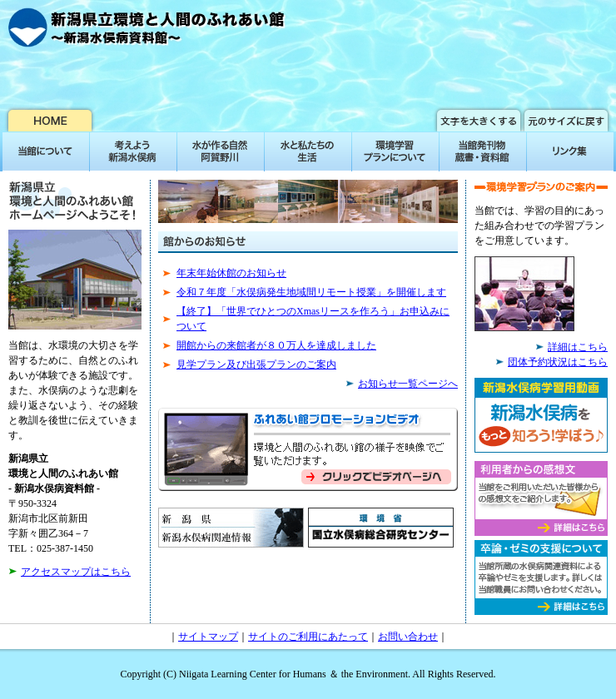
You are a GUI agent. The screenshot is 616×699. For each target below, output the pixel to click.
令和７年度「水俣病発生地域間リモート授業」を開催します (311, 292)
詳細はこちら (578, 347)
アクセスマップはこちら (76, 572)
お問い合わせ (408, 637)
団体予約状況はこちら (558, 362)
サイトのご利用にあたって (308, 637)
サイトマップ (208, 637)
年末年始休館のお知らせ (231, 273)
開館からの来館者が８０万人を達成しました (276, 345)
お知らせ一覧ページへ (408, 384)
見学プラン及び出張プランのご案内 (256, 364)
